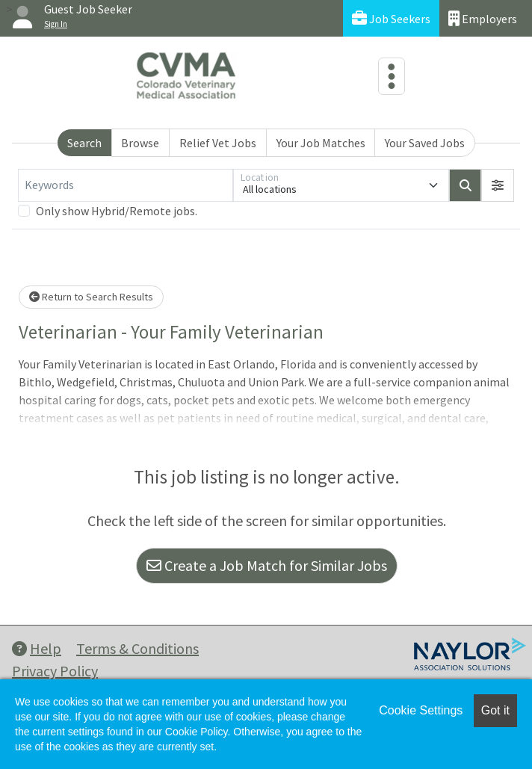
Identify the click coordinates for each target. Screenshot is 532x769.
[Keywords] (126, 185)
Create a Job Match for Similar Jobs (267, 565)
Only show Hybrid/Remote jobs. (117, 211)
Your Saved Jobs (425, 143)
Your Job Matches (321, 143)
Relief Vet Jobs (218, 143)
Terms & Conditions (137, 648)
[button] (498, 185)
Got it (495, 710)
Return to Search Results (91, 297)
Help (37, 648)
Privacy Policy (55, 671)
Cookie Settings (421, 710)
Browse (140, 143)
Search (84, 143)
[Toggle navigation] (392, 76)
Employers (483, 18)
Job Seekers (391, 18)
